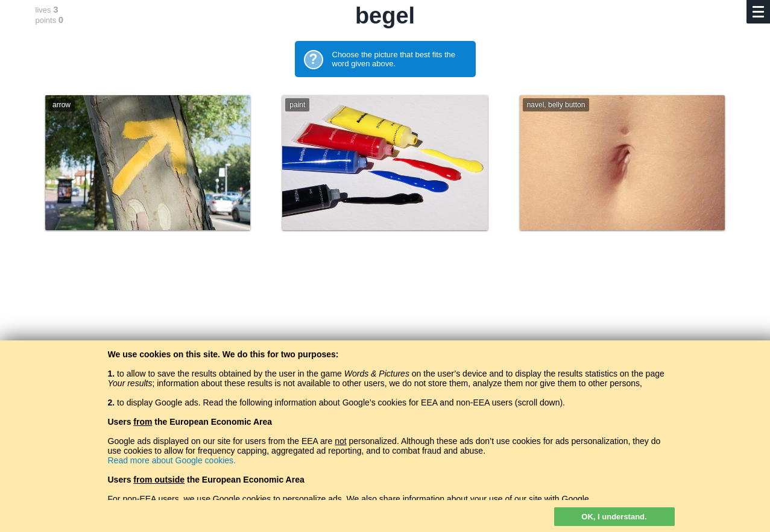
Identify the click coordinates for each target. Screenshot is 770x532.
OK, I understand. (614, 517)
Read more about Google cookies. (172, 460)
